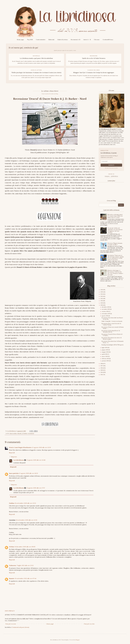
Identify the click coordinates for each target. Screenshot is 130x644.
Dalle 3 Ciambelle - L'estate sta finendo (112, 321)
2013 (102, 375)
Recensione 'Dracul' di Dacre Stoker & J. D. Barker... (112, 335)
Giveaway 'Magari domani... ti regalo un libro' (115, 244)
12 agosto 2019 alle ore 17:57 (36, 488)
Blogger (78, 640)
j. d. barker (24, 433)
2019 (102, 305)
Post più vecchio (89, 624)
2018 (102, 364)
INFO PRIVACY (10, 611)
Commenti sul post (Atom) (20, 627)
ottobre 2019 (105, 311)
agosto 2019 (105, 316)
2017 (102, 366)
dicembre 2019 (106, 307)
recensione (31, 433)
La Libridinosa (19, 460)
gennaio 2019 (105, 361)
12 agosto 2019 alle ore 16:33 (28, 473)
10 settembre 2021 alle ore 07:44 (25, 578)
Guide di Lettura (63, 40)
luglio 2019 (105, 348)
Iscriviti (111, 165)
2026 (102, 290)
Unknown (13, 565)
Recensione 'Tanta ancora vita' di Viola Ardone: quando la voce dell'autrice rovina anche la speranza (116, 258)
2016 (102, 368)
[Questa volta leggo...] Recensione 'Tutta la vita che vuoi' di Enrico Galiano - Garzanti (116, 273)
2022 (102, 299)
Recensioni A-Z (75, 40)
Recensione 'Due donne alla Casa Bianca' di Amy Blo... (112, 318)
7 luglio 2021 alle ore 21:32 (25, 565)
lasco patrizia (14, 473)
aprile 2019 (105, 354)
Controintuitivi (41, 40)
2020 (102, 303)
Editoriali (51, 40)
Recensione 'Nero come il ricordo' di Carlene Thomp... (111, 324)
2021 (102, 301)
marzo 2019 (105, 356)
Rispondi (12, 453)
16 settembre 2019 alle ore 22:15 (27, 520)
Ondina (12, 503)
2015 (102, 370)
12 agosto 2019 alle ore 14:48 (36, 460)
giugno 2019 (105, 350)
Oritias (11, 547)
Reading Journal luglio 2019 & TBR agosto (113, 345)
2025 (102, 292)
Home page (20, 40)
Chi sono (97, 40)
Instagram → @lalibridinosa (111, 176)
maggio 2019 (105, 352)
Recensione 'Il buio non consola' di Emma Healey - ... (113, 328)
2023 (102, 296)
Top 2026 (30, 40)
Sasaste (12, 578)
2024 (102, 294)
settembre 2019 (106, 314)
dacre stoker (13, 433)
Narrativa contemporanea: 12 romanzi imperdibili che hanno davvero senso (115, 216)
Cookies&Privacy (108, 40)
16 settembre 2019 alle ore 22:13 (25, 503)
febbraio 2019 (106, 359)
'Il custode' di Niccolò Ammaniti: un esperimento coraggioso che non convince (115, 230)
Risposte (14, 457)
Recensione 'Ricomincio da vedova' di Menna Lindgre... (112, 338)
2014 (102, 372)
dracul (19, 433)
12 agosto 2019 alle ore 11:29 (41, 447)
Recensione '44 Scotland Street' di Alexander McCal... (111, 331)
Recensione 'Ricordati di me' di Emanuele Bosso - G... (113, 342)
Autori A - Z (87, 40)
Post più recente (11, 624)
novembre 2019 (106, 309)
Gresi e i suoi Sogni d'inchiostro (20, 447)
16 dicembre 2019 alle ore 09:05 (25, 547)
